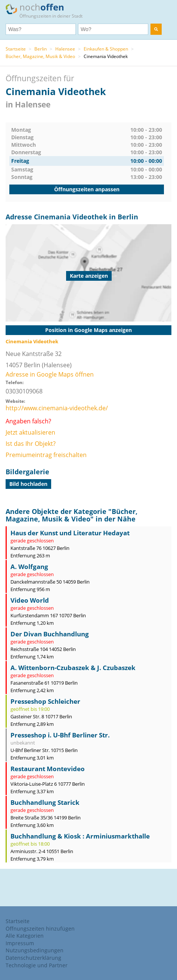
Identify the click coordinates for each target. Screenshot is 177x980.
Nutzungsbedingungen (35, 950)
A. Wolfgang (29, 567)
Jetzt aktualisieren (30, 432)
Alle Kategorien (25, 936)
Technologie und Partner (37, 965)
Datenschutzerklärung (33, 958)
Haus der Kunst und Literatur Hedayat (70, 533)
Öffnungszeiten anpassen (87, 189)
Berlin (41, 49)
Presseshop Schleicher (45, 701)
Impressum (20, 943)
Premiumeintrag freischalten (46, 455)
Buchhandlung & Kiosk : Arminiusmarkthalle (80, 836)
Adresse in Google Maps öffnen (50, 374)
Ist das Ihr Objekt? (31, 444)
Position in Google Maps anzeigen (88, 330)
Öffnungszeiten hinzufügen (40, 929)
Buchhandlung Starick (45, 802)
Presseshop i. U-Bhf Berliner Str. (60, 735)
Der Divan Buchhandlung (50, 634)
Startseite (16, 49)
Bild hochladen (28, 484)
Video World (30, 600)
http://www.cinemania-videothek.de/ (57, 408)
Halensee (65, 49)
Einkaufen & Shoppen (106, 49)
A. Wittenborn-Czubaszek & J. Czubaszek (73, 668)
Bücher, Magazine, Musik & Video (40, 56)
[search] (156, 29)
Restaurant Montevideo (48, 769)
